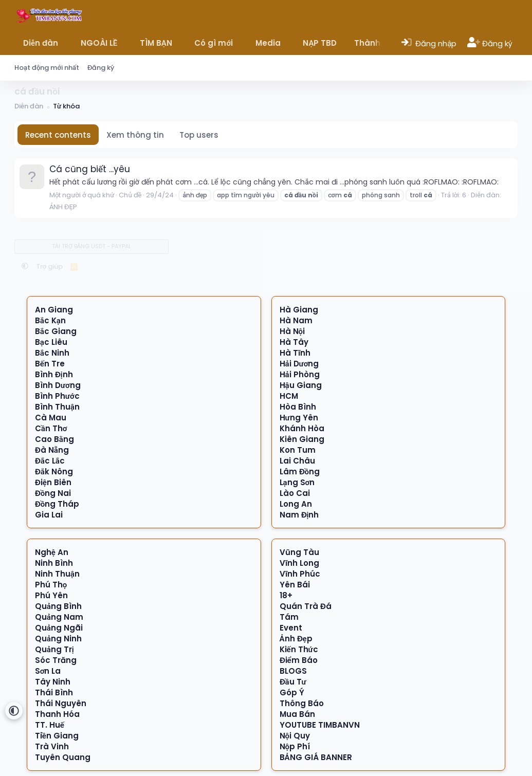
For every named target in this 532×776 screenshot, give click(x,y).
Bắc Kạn (50, 320)
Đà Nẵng (52, 450)
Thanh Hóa (57, 714)
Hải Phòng (300, 374)
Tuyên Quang (63, 757)
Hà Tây (294, 342)
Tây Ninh (53, 682)
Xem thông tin (135, 135)
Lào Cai (295, 493)
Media (268, 43)
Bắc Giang (56, 331)
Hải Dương (299, 364)
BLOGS (293, 671)
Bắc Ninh (52, 353)
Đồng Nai (53, 493)
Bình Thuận (57, 407)
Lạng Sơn (297, 482)
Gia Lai (49, 515)
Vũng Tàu (299, 552)
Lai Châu (297, 461)
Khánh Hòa (302, 428)
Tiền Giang (57, 736)
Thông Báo (302, 703)
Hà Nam (296, 320)
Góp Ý (292, 692)
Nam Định (299, 515)
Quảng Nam (59, 617)
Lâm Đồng (300, 472)
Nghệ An (52, 552)
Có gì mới (214, 43)
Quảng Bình (58, 606)
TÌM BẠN (156, 43)
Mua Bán (297, 714)
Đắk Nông (54, 472)
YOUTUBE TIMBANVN (320, 725)
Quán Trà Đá (306, 606)
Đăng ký (101, 68)
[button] (66, 43)
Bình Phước (57, 396)
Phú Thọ (51, 585)
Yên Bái (295, 585)
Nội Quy (295, 736)
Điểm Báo (299, 660)
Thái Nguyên (61, 703)
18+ (286, 595)
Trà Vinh (52, 746)
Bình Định (54, 374)
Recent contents (58, 135)
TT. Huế (50, 725)
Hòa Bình (298, 407)
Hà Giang (299, 310)
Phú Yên (51, 595)
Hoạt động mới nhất (47, 68)
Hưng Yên (299, 418)
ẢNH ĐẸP (63, 207)
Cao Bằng (54, 439)
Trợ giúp (50, 266)
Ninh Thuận (57, 574)
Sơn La (48, 671)
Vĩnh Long (299, 563)
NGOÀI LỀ (99, 43)
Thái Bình (54, 692)
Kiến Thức (299, 649)
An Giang (54, 310)
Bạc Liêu (51, 342)
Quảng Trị (54, 649)
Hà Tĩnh (295, 353)
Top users (199, 135)
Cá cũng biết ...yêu (90, 169)
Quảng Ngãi (59, 628)
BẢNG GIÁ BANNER (316, 757)
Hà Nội (292, 331)
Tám (289, 617)
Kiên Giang (302, 439)
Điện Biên (53, 482)
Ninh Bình (54, 563)
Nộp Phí (295, 746)
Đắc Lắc (50, 461)
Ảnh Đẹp (296, 639)
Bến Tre (50, 364)
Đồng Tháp (57, 504)
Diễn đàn (41, 43)
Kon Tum (298, 450)
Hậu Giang (301, 385)
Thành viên (377, 43)
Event (291, 628)
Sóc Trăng (56, 660)
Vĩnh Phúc (300, 574)
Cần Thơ (51, 428)
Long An (296, 504)
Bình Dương (58, 385)
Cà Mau (51, 418)
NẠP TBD (320, 43)
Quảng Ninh (58, 639)
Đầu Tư (293, 682)
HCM (289, 396)
